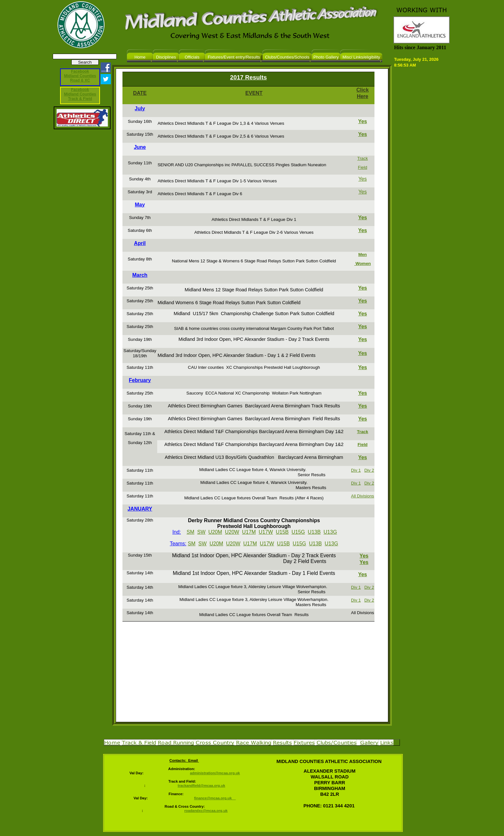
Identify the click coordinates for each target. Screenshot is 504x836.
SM (191, 532)
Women (362, 264)
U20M (215, 532)
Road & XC (80, 80)
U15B (282, 532)
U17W (266, 532)
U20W (232, 532)
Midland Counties (80, 94)
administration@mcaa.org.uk (215, 773)
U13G (330, 532)
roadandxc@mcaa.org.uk (206, 811)
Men (363, 254)
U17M (249, 532)
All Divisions (363, 496)
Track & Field (80, 99)
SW (201, 532)
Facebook (80, 90)
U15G (298, 532)
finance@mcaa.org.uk (215, 798)
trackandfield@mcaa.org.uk (202, 786)
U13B (314, 532)
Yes (363, 121)
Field (363, 167)
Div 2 (369, 470)
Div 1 (356, 470)
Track (363, 158)
